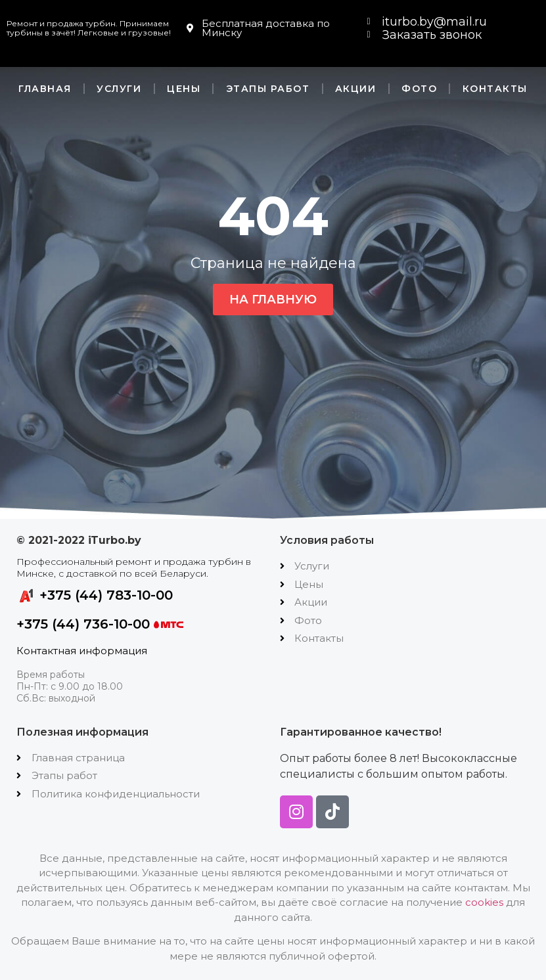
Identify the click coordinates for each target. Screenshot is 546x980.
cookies (484, 902)
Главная (45, 89)
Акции (356, 89)
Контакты (495, 89)
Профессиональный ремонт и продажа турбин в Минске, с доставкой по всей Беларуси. (134, 568)
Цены (184, 89)
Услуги (119, 89)
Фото (419, 89)
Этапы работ (268, 89)
